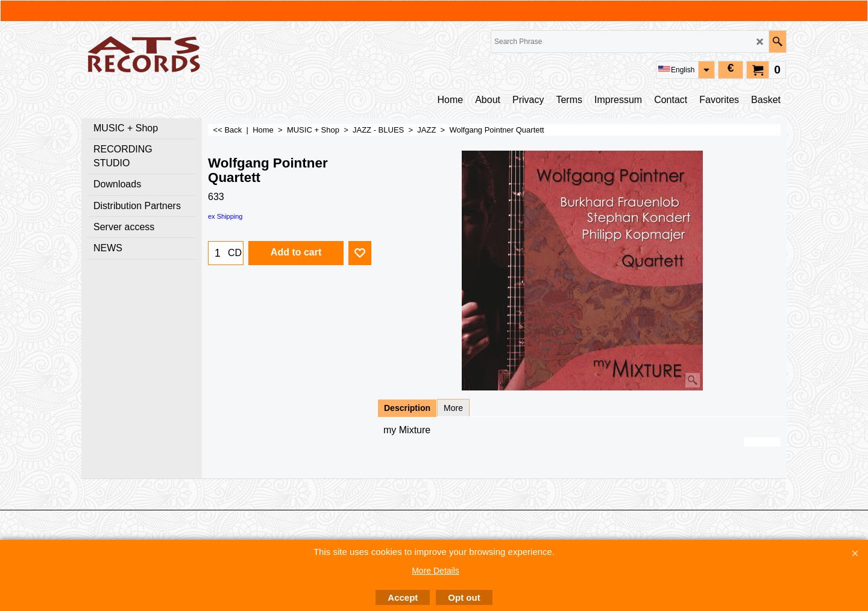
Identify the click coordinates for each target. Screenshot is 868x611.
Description (407, 408)
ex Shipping (225, 216)
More (453, 408)
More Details (436, 571)
